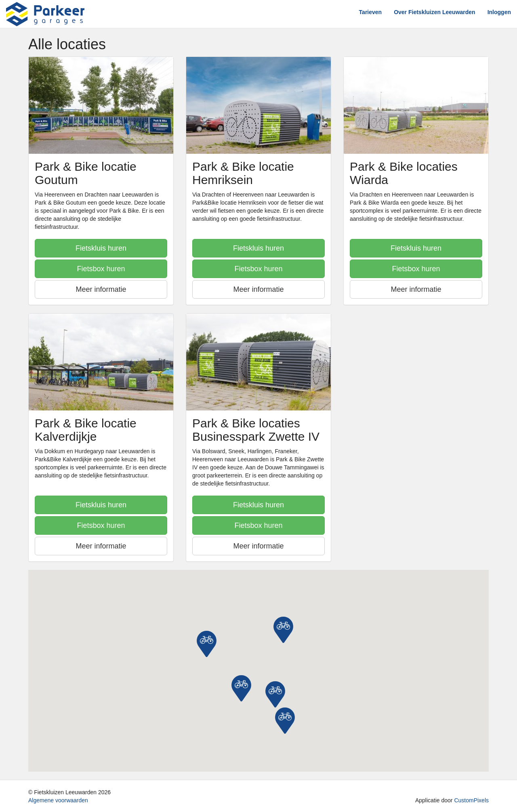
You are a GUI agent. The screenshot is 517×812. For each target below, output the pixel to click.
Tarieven (371, 12)
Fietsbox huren (101, 269)
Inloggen (499, 12)
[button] (241, 688)
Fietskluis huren (101, 248)
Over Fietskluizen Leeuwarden (435, 12)
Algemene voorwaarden (58, 800)
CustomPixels (471, 800)
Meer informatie (101, 289)
